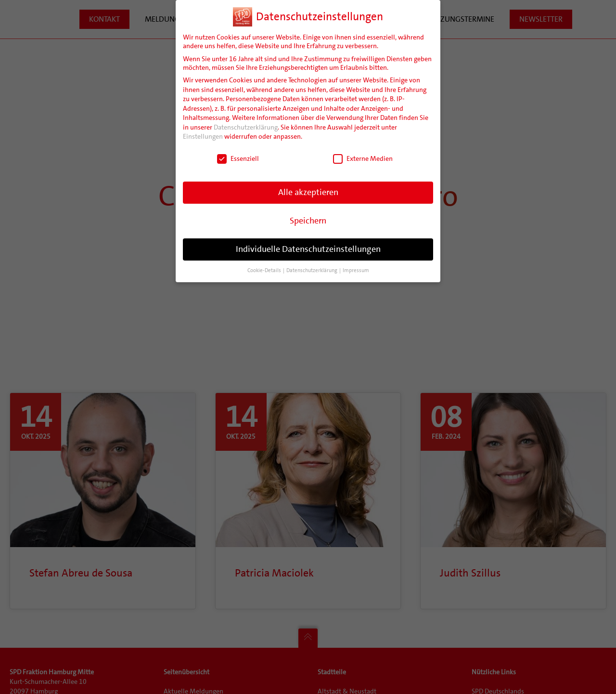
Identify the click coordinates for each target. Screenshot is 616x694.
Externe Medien (363, 158)
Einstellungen (203, 136)
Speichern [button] (308, 221)
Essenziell (238, 158)
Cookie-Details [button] (265, 270)
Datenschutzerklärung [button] (312, 270)
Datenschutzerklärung (246, 127)
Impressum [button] (356, 270)
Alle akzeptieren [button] (308, 192)
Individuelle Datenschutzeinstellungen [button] (308, 249)
